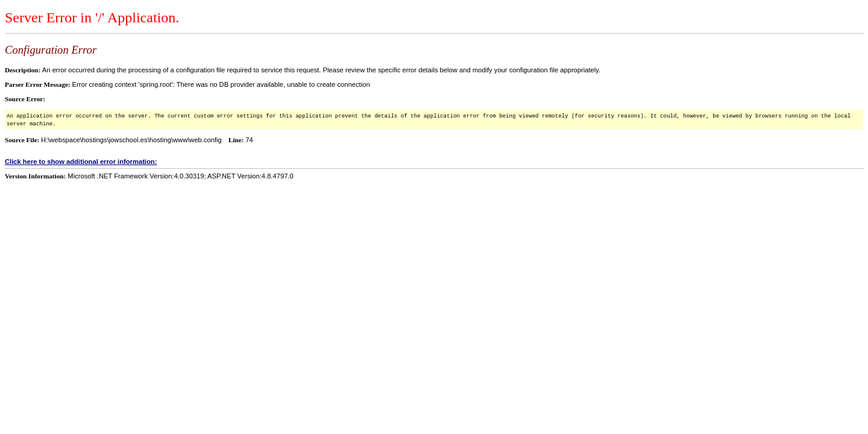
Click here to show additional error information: (81, 162)
